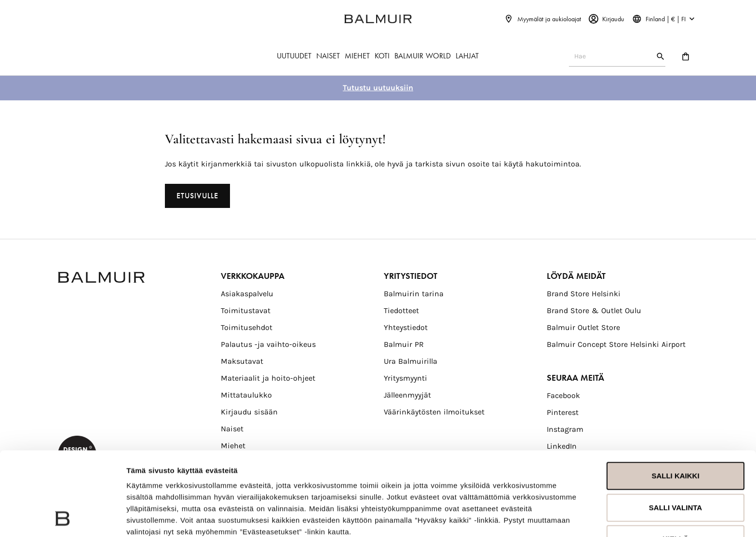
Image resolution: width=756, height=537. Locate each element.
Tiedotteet (401, 310)
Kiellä (675, 461)
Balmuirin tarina (414, 294)
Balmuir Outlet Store (583, 327)
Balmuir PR (404, 344)
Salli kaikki (675, 397)
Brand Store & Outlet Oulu (594, 310)
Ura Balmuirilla (411, 361)
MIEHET (357, 56)
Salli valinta (675, 429)
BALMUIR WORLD (423, 56)
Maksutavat (242, 361)
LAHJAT (467, 56)
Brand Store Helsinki (584, 294)
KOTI (382, 56)
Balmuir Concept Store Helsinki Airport (616, 344)
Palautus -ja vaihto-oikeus (268, 344)
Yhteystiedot (406, 327)
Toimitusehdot (247, 327)
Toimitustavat (246, 310)
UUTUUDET (294, 56)
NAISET (328, 56)
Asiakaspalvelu (247, 294)
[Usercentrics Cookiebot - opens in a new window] (62, 518)
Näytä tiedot (148, 518)
